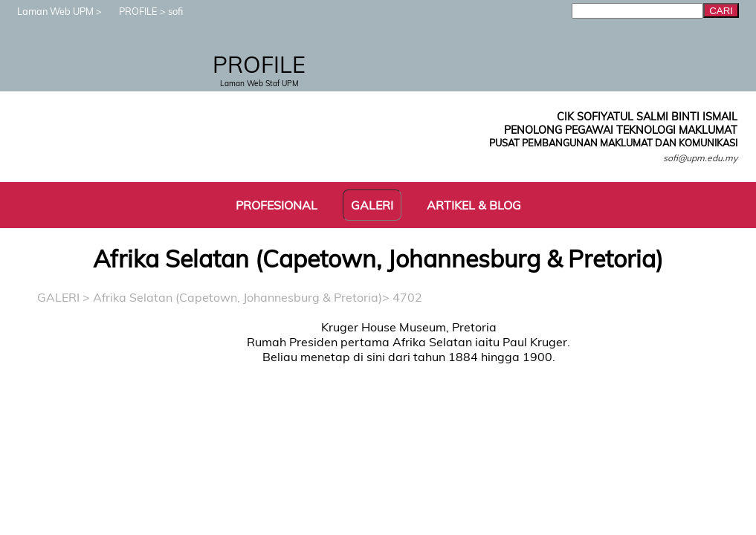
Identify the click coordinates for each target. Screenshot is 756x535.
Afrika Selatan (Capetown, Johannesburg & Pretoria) (238, 297)
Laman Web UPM (48, 11)
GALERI (58, 297)
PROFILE (131, 11)
